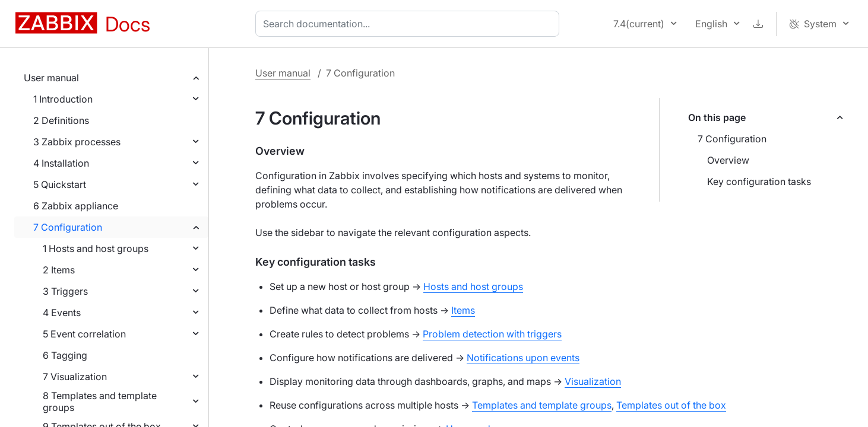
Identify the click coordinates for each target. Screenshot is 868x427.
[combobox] (410, 24)
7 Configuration (68, 227)
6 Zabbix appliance (76, 206)
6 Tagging (65, 355)
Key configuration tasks (759, 181)
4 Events (62, 313)
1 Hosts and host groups (96, 248)
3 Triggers (65, 291)
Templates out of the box (671, 405)
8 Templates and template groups (100, 401)
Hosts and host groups (473, 286)
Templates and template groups (542, 405)
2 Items (59, 270)
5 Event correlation (84, 334)
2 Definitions (61, 120)
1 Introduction (63, 99)
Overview (728, 160)
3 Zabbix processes (77, 142)
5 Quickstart (60, 184)
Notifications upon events (523, 358)
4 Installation (61, 163)
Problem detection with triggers (492, 334)
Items (463, 310)
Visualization (593, 381)
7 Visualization (75, 377)
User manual (51, 78)
